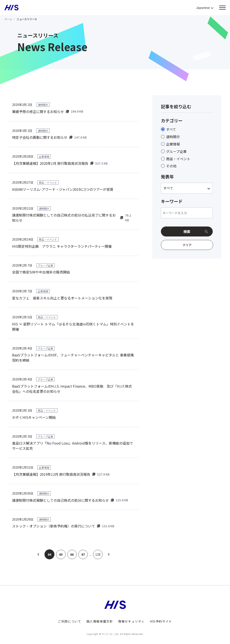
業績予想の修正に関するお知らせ (38, 112)
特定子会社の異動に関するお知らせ (40, 137)
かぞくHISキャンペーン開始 (34, 417)
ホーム (8, 19)
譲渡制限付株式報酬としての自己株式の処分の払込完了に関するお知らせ (64, 218)
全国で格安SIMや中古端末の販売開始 (41, 272)
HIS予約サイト (161, 621)
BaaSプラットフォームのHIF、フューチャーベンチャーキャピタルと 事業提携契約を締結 (73, 358)
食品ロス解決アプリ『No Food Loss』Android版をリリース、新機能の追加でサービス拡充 (73, 446)
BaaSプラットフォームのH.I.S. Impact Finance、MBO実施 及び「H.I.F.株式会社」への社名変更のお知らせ (72, 389)
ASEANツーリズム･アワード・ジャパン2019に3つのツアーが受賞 (63, 189)
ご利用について (70, 621)
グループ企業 (176, 151)
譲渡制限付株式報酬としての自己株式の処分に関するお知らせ (60, 500)
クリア (187, 245)
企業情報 (173, 144)
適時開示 (173, 137)
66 (72, 554)
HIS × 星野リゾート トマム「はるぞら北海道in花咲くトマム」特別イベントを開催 (73, 327)
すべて (171, 129)
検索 (187, 231)
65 (60, 554)
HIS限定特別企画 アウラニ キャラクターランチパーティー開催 (62, 246)
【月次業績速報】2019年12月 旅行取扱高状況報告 (51, 474)
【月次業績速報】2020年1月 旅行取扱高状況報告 (50, 163)
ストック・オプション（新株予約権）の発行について (54, 526)
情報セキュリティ (131, 621)
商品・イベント (178, 159)
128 (99, 554)
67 (83, 554)
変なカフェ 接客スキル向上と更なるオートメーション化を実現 (62, 298)
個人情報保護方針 (100, 621)
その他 (171, 166)
